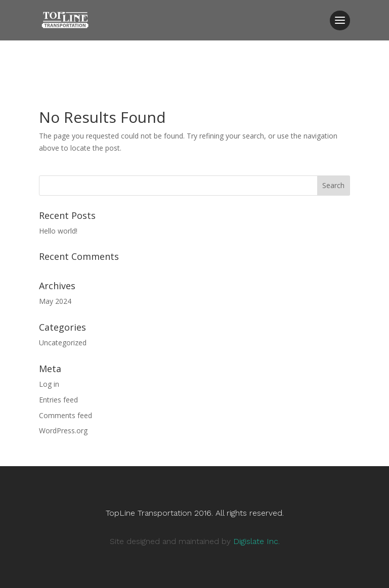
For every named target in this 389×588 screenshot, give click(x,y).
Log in (49, 384)
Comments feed (66, 415)
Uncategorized (63, 343)
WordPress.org (63, 431)
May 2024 (55, 301)
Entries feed (58, 400)
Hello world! (58, 231)
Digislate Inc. (256, 541)
